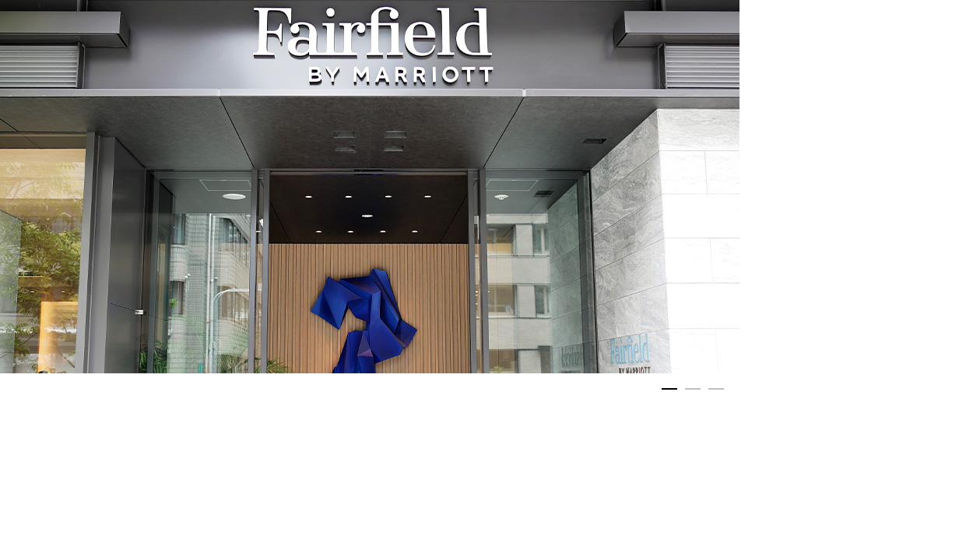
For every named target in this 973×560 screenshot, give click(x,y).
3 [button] (716, 393)
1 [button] (669, 393)
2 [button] (693, 393)
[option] (370, 187)
